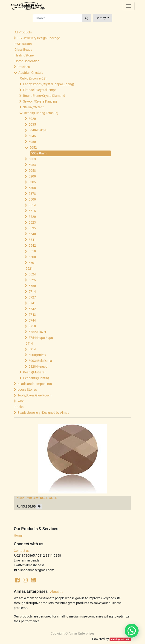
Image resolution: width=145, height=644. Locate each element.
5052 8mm (39, 153)
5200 (32, 176)
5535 (32, 228)
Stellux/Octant (33, 107)
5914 (29, 343)
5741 (32, 303)
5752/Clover (37, 332)
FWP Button (23, 44)
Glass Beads (23, 50)
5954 (32, 349)
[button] (103, 18)
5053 (32, 159)
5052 (33, 148)
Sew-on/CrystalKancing (40, 101)
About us (57, 592)
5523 (32, 222)
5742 (32, 309)
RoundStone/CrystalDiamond (44, 96)
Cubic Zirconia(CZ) (33, 78)
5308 (32, 188)
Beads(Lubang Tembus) (41, 113)
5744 (32, 320)
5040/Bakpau (38, 130)
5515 (32, 211)
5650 (32, 286)
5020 (32, 119)
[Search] (86, 18)
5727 (32, 297)
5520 (32, 217)
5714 (32, 292)
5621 (29, 269)
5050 (32, 142)
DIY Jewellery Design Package (39, 38)
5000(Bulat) (37, 355)
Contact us (22, 551)
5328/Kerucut (39, 366)
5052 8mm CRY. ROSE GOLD (37, 498)
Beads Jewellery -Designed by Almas (43, 413)
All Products (23, 32)
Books (19, 407)
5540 (32, 234)
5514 (32, 205)
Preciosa (24, 67)
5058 (32, 171)
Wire (21, 401)
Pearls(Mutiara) (34, 372)
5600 (32, 257)
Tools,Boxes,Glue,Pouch (35, 395)
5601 (32, 263)
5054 (32, 165)
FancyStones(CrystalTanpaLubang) (49, 84)
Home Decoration (27, 61)
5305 (32, 182)
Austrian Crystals (31, 73)
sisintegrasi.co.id (120, 639)
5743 (32, 315)
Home (18, 535)
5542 (32, 245)
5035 (32, 124)
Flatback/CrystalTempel (40, 90)
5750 (32, 326)
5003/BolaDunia (40, 361)
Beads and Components (35, 384)
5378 (32, 194)
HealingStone (24, 55)
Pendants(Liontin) (36, 378)
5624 (32, 274)
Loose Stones (27, 390)
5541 (32, 240)
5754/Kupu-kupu (41, 338)
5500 (32, 199)
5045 (32, 136)
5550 (32, 251)
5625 (32, 280)
